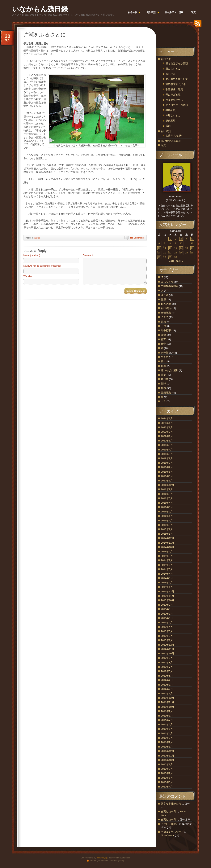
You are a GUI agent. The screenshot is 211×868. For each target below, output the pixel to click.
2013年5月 (167, 623)
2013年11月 (168, 596)
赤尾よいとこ (173, 115)
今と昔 (165, 295)
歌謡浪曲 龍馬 (174, 89)
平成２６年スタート (172, 832)
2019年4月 (167, 450)
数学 (163, 344)
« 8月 (171, 261)
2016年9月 (167, 489)
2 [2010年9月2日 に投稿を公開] (176, 239)
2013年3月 (167, 631)
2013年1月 (167, 640)
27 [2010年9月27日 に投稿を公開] (159, 257)
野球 (163, 384)
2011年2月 (167, 742)
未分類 (37, 238)
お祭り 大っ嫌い (175, 136)
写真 (163, 145)
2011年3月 (167, 738)
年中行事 (166, 330)
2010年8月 (167, 769)
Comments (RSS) (116, 861)
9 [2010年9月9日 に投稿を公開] (176, 243)
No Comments (137, 238)
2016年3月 (167, 507)
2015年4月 (167, 521)
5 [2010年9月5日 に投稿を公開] (192, 239)
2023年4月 (167, 423)
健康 (163, 299)
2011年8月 (167, 716)
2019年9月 (167, 445)
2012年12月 (168, 645)
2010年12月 (168, 751)
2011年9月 (167, 711)
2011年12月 (168, 698)
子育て (165, 317)
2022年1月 (167, 436)
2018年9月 (167, 458)
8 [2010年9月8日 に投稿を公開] (170, 243)
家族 (163, 322)
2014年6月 (167, 565)
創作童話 (166, 131)
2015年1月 (167, 534)
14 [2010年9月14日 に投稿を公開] (165, 248)
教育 (163, 339)
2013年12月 (168, 592)
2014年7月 (167, 560)
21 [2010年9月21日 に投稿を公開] (165, 253)
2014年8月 (167, 556)
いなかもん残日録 (40, 9)
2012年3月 (167, 685)
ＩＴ (163, 401)
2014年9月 (167, 552)
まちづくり (167, 282)
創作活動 (166, 304)
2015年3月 (167, 525)
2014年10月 (168, 547)
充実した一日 (168, 811)
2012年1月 (167, 693)
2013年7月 (167, 614)
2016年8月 (167, 494)
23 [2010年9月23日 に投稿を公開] (176, 253)
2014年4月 (167, 574)
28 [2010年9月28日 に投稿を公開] (165, 257)
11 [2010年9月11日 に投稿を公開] (186, 243)
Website (28, 276)
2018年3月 (167, 476)
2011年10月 (168, 707)
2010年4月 (167, 787)
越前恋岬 (171, 121)
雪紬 (168, 126)
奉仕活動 (166, 313)
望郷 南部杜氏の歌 (176, 84)
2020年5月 (167, 441)
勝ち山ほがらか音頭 (177, 63)
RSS (197, 25)
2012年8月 (167, 662)
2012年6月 (167, 671)
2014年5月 (167, 569)
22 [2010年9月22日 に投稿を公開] (170, 253)
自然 (163, 366)
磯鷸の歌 (171, 110)
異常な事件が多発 (171, 804)
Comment (88, 255)
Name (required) (32, 255)
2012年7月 (167, 667)
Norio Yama (167, 835)
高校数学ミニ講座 (171, 141)
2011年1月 (167, 747)
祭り (163, 361)
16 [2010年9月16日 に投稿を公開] (176, 248)
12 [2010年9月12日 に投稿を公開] (192, 243)
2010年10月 (168, 760)
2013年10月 (168, 600)
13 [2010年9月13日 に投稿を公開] (159, 248)
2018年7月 (167, 467)
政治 (163, 335)
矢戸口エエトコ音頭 (177, 105)
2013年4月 (167, 627)
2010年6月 (167, 778)
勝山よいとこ (173, 69)
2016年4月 (167, 503)
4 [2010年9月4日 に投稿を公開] (187, 239)
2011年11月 (168, 702)
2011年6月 (167, 724)
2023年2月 (167, 432)
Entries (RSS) (96, 861)
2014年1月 (167, 587)
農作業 (165, 379)
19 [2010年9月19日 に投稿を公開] (192, 248)
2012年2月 (167, 689)
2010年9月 (167, 764)
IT (162, 277)
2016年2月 (167, 512)
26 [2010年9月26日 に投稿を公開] (192, 253)
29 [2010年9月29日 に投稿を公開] (170, 257)
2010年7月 (167, 773)
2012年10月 (168, 653)
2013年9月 (167, 605)
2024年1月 (167, 418)
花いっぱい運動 (170, 370)
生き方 (165, 357)
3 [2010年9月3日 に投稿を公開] (181, 239)
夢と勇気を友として (177, 79)
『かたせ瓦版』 (170, 824)
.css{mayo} (102, 858)
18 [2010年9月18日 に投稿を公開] (186, 248)
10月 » (179, 261)
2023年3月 (167, 427)
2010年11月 (168, 756)
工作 (163, 326)
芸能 (163, 375)
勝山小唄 (171, 74)
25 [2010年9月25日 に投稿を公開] (186, 253)
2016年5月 (167, 498)
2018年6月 (167, 472)
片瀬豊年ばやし (174, 100)
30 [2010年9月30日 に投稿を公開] (176, 257)
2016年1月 (167, 516)
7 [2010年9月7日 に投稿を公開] (165, 243)
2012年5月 (167, 676)
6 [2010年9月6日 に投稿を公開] (159, 243)
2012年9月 (167, 658)
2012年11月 (168, 649)
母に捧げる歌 (173, 95)
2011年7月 (167, 720)
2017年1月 (167, 481)
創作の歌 (166, 59)
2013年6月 (167, 618)
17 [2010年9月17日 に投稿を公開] (181, 248)
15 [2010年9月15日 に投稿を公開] (170, 248)
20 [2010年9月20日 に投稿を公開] (159, 253)
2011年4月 (167, 733)
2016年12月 (168, 485)
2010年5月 (167, 782)
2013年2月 (167, 636)
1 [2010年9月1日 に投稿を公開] (170, 239)
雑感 (163, 388)
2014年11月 (168, 543)
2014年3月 (167, 578)
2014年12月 (168, 538)
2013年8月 (167, 609)
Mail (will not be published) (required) (42, 266)
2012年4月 (167, 680)
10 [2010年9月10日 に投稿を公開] (181, 243)
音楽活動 (166, 393)
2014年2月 (167, 583)
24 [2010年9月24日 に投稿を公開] (181, 253)
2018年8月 (167, 463)
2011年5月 (167, 729)
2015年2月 (167, 529)
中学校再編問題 (170, 286)
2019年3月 (167, 454)
